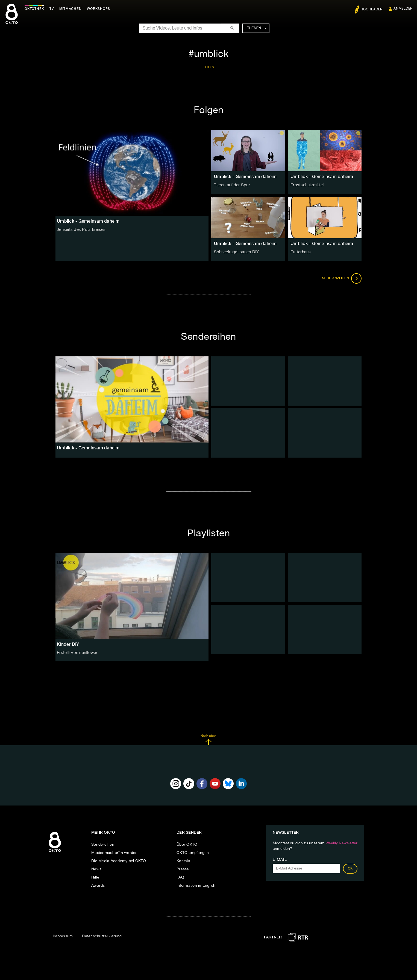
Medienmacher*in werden (114, 853)
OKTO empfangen (193, 853)
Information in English (196, 886)
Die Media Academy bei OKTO (119, 861)
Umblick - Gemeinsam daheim (245, 177)
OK (350, 869)
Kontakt (183, 861)
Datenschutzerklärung (102, 936)
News (96, 869)
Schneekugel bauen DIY (236, 252)
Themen (257, 28)
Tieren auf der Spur (231, 185)
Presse (183, 869)
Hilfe (95, 877)
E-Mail (280, 860)
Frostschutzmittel (306, 185)
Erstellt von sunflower (76, 653)
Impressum (63, 936)
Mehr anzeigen (342, 278)
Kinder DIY (68, 644)
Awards (98, 886)
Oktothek (36, 9)
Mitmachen (72, 9)
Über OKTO (187, 845)
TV (53, 9)
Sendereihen (103, 845)
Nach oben (208, 740)
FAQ (180, 877)
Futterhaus (300, 252)
